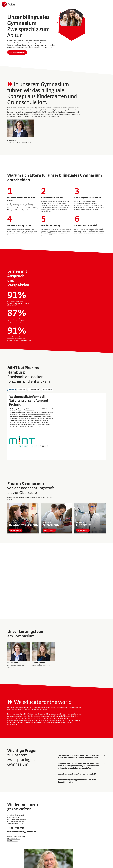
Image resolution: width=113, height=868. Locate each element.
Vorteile (11, 390)
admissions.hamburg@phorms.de (22, 832)
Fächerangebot (34, 390)
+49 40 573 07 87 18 (16, 828)
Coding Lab (21, 390)
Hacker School (47, 390)
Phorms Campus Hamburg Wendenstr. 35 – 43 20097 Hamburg (16, 839)
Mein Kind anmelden (17, 52)
